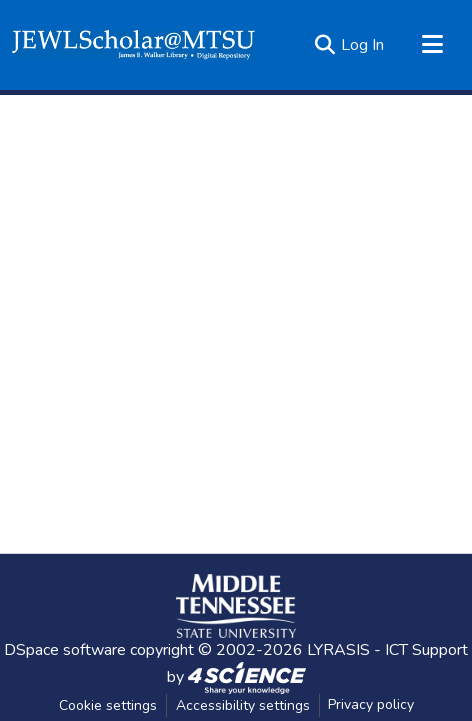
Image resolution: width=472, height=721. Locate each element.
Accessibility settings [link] (243, 705)
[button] (133, 45)
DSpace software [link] (65, 650)
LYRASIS (338, 650)
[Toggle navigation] (432, 45)
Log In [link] (362, 45)
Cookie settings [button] (108, 705)
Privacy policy (371, 704)
